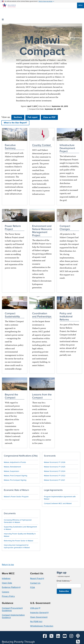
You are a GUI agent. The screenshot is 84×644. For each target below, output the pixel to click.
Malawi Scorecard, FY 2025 (55, 467)
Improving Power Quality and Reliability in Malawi (20, 535)
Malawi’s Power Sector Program (16, 497)
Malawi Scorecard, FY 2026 (55, 462)
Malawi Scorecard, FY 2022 (55, 476)
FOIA (33, 587)
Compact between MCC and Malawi (58, 503)
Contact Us (35, 583)
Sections (18, 117)
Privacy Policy (8, 596)
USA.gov (34, 608)
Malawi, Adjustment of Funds (15, 462)
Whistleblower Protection (42, 626)
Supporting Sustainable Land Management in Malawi (20, 528)
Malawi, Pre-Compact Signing (15, 480)
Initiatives (6, 578)
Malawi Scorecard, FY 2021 (54, 480)
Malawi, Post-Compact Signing (16, 476)
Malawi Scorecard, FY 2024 (55, 471)
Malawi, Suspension (11, 471)
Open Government (39, 617)
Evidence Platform (10, 587)
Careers (6, 592)
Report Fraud (36, 578)
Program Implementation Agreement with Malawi (60, 498)
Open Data (7, 583)
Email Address (64, 581)
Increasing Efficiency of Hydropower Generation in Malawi (18, 521)
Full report (33, 117)
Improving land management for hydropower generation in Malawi (17, 546)
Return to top (8, 565)
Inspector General (38, 613)
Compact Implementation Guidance (13, 616)
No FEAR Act (36, 621)
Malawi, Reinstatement (12, 467)
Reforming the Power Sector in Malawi (19, 541)
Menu (81, 5)
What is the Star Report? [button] (15, 123)
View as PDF (49, 117)
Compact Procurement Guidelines (12, 609)
